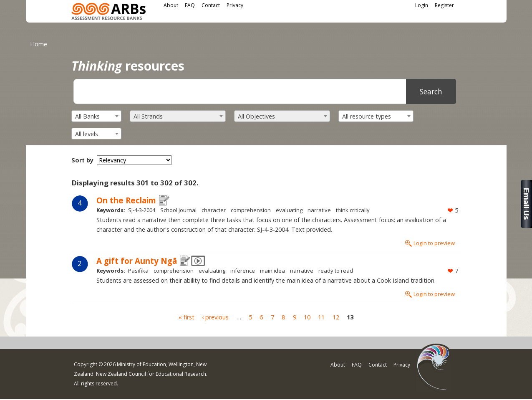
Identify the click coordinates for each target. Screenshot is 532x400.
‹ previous (215, 317)
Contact (211, 5)
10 (307, 317)
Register (444, 5)
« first (187, 317)
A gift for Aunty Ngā (137, 261)
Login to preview (434, 243)
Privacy (235, 5)
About (171, 5)
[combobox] (96, 116)
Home (39, 44)
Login (422, 5)
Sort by (82, 160)
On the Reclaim (126, 200)
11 (321, 317)
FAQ (190, 5)
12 (336, 317)
